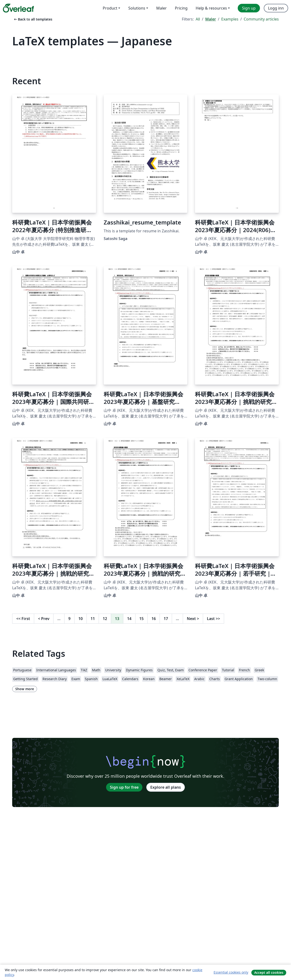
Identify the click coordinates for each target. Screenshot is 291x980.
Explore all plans (166, 787)
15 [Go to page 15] (141, 619)
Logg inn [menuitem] (276, 8)
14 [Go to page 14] (129, 619)
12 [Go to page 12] (105, 619)
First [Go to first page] (23, 619)
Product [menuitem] (110, 8)
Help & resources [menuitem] (211, 8)
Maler (211, 19)
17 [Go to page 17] (166, 619)
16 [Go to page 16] (154, 619)
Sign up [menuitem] (249, 8)
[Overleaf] (18, 8)
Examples (230, 19)
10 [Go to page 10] (81, 619)
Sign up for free (124, 787)
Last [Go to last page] (213, 619)
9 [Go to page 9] (69, 619)
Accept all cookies (269, 972)
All (198, 19)
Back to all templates (33, 19)
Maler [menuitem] (162, 8)
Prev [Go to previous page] (44, 619)
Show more (25, 689)
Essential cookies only (231, 972)
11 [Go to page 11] (93, 619)
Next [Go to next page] (193, 619)
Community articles (261, 19)
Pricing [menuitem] (181, 8)
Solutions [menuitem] (137, 8)
